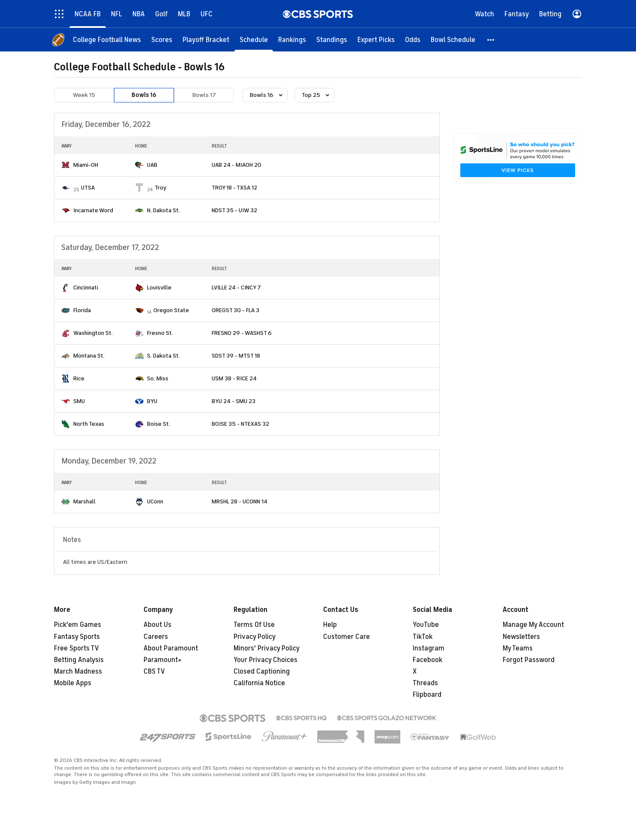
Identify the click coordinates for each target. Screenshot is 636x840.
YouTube (426, 625)
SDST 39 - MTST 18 (236, 356)
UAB (152, 165)
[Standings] (332, 40)
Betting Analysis (79, 660)
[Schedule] (254, 40)
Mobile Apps (73, 683)
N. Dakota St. (163, 210)
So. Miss (158, 378)
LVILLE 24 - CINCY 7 (236, 288)
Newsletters (521, 637)
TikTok (423, 637)
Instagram (429, 648)
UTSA (88, 188)
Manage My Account (533, 625)
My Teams (518, 648)
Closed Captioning (262, 671)
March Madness (78, 671)
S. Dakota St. (163, 356)
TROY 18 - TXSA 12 (234, 188)
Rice (79, 378)
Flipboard (427, 695)
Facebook (427, 660)
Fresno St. (160, 333)
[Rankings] (292, 40)
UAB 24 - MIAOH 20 (237, 165)
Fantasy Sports (77, 637)
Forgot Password (529, 660)
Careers (156, 637)
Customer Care (346, 637)
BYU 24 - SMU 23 (234, 401)
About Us (157, 625)
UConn (155, 501)
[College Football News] (107, 40)
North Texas (89, 424)
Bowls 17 (204, 95)
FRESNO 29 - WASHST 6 (242, 333)
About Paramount (171, 648)
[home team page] (66, 165)
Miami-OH (86, 165)
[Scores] (162, 40)
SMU (79, 401)
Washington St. (93, 333)
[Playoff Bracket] (206, 40)
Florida (82, 310)
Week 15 (84, 95)
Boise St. (159, 424)
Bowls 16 (144, 95)
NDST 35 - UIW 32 (234, 210)
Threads (425, 683)
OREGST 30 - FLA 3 (235, 310)
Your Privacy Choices (265, 660)
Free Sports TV (76, 648)
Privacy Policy (255, 637)
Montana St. (89, 356)
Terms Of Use (254, 625)
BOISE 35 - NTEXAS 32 (240, 424)
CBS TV (154, 671)
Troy (160, 188)
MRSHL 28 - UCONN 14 (240, 501)
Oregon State (171, 310)
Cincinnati (86, 288)
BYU (152, 401)
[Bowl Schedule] (453, 40)
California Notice (259, 683)
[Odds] (413, 40)
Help (330, 625)
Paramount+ (163, 660)
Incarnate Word (93, 210)
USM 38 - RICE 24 (234, 378)
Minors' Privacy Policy (267, 648)
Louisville (159, 288)
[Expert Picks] (376, 40)
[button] (491, 40)
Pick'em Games (78, 625)
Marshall (84, 501)
